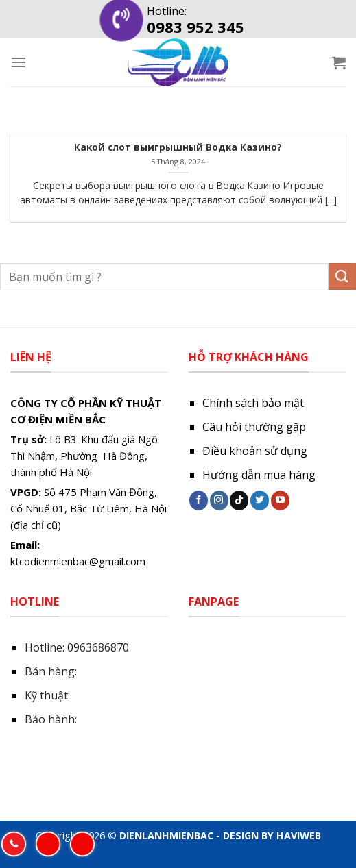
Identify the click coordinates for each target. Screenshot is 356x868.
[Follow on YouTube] (280, 500)
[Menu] (19, 62)
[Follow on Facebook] (199, 500)
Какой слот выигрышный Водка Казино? (178, 147)
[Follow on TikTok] (239, 500)
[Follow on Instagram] (219, 500)
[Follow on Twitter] (260, 500)
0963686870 (98, 647)
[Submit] (342, 276)
